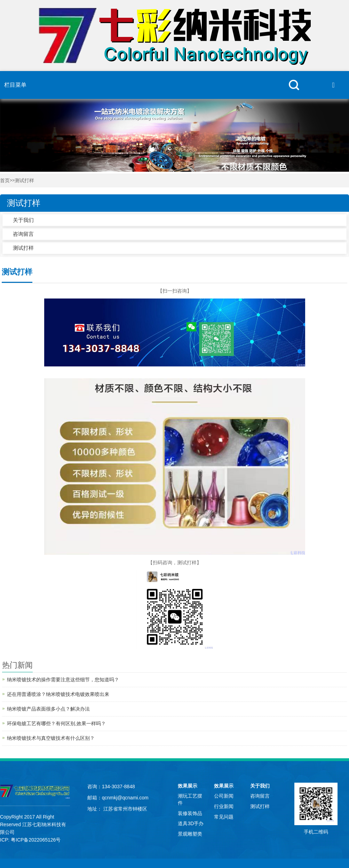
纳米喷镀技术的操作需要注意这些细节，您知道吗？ (63, 680)
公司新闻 (224, 796)
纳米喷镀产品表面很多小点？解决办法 (48, 709)
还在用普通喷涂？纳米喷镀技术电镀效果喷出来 (58, 694)
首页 (5, 181)
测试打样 (24, 181)
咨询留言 (23, 234)
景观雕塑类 (190, 834)
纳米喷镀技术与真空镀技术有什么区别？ (51, 738)
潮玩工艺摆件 (190, 799)
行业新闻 (224, 806)
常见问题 (224, 817)
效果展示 (188, 786)
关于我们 (23, 220)
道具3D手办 (191, 823)
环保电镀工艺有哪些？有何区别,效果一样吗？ (56, 723)
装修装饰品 (190, 813)
